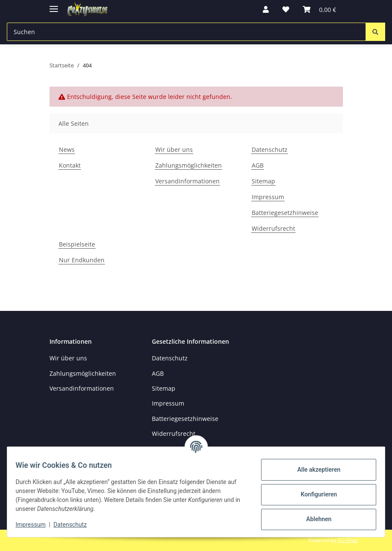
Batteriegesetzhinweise (285, 213)
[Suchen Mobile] (186, 32)
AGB (258, 165)
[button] (266, 9)
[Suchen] (375, 32)
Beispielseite (77, 244)
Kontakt (70, 165)
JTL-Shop (348, 540)
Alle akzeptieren (313, 470)
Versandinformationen (187, 181)
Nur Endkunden (82, 260)
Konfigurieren (313, 494)
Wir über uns (174, 149)
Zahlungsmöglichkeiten (189, 165)
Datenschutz (75, 525)
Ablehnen (313, 519)
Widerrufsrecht (273, 228)
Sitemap (263, 181)
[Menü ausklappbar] (54, 5)
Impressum (36, 525)
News (67, 149)
